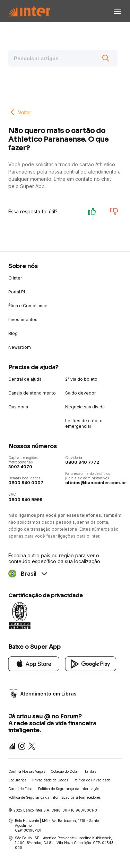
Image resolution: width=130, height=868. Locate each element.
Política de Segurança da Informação (69, 789)
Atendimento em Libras (49, 694)
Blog (13, 333)
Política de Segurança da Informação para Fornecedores (54, 797)
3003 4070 (20, 467)
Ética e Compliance (28, 306)
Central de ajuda (25, 379)
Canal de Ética (20, 789)
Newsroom (20, 347)
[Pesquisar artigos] (63, 58)
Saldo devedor (80, 393)
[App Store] (34, 663)
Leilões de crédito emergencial (84, 423)
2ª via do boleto (81, 379)
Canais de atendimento (32, 393)
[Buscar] (106, 58)
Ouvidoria (18, 407)
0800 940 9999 (25, 500)
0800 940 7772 (82, 462)
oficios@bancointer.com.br (96, 483)
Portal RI (17, 292)
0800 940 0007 (26, 483)
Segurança (18, 780)
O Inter (15, 278)
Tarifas (90, 771)
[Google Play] (91, 663)
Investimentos (23, 320)
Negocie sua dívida (85, 407)
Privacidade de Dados (50, 780)
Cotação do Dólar (65, 771)
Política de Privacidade (92, 780)
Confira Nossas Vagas (27, 771)
